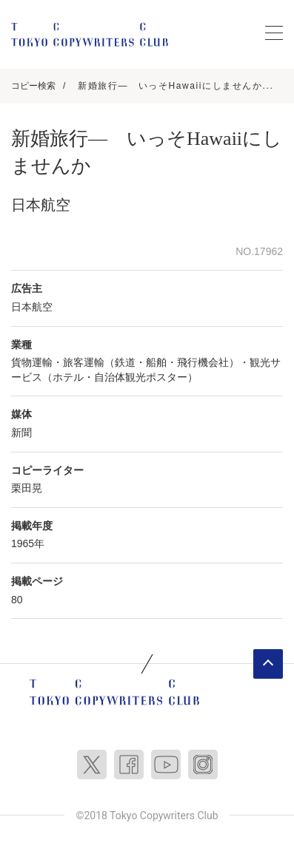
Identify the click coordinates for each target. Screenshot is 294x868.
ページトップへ (268, 664)
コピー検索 (33, 86)
